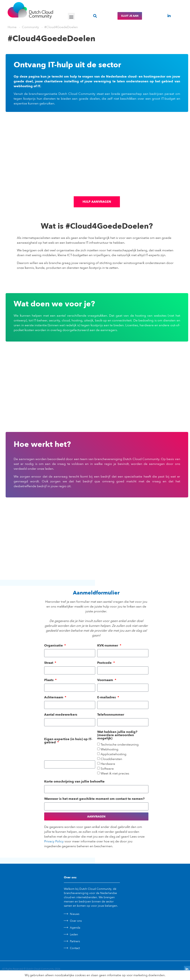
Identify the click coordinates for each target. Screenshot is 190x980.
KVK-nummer (108, 645)
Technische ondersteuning (120, 745)
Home (12, 27)
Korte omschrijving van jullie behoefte (74, 782)
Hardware (108, 764)
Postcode (105, 663)
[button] (71, 16)
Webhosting (109, 750)
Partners (75, 941)
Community (30, 27)
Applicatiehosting (113, 754)
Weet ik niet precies (115, 774)
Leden (74, 934)
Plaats (49, 680)
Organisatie (54, 645)
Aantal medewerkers (61, 715)
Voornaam (106, 680)
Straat (49, 663)
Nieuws (75, 914)
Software (107, 769)
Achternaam (54, 697)
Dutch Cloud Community (40, 969)
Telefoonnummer (111, 715)
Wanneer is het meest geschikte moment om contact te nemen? (94, 799)
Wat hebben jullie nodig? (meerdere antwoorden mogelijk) (117, 735)
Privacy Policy (54, 841)
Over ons (76, 921)
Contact (75, 948)
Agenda (75, 928)
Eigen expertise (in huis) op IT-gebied (68, 741)
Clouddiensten (111, 759)
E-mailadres (107, 697)
